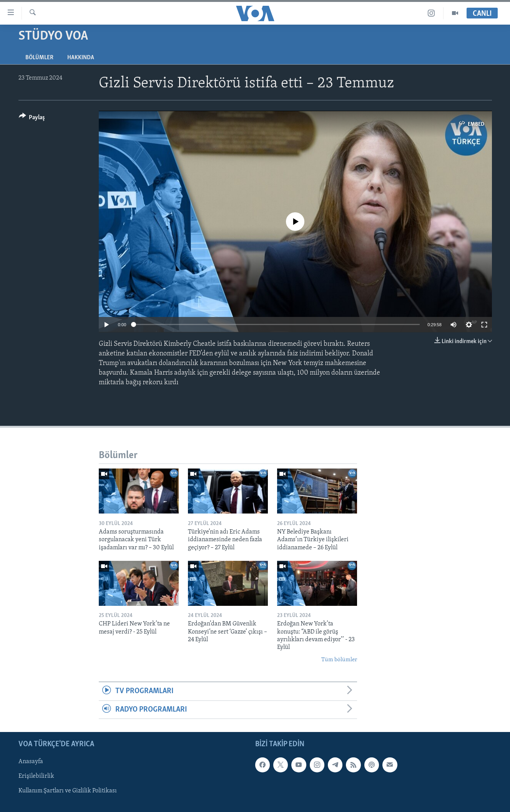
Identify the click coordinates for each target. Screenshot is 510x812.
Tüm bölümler (339, 660)
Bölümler (39, 58)
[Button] (32, 119)
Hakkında (81, 58)
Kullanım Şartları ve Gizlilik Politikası (68, 791)
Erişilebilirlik (36, 776)
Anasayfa (31, 762)
